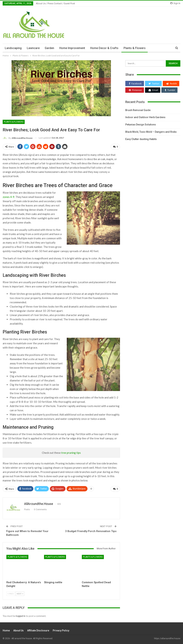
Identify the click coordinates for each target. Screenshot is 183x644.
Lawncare (33, 48)
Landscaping (13, 48)
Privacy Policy (61, 630)
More (154, 48)
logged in (21, 616)
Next (20, 594)
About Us (18, 630)
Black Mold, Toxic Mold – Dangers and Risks (151, 132)
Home (6, 630)
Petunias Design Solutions (141, 125)
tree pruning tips (71, 453)
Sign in (175, 3)
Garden (49, 48)
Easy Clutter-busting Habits (141, 139)
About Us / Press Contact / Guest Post (55, 3)
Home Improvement (72, 48)
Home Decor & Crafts (104, 48)
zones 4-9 (9, 197)
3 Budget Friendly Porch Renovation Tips (91, 531)
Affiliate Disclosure (38, 630)
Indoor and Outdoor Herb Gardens (145, 117)
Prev (11, 594)
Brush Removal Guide (138, 110)
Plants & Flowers (135, 48)
